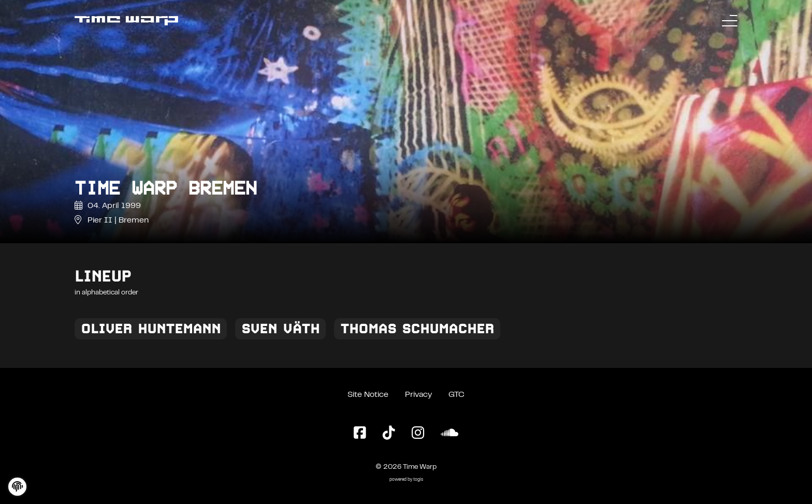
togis (418, 480)
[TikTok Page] (389, 434)
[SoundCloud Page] (450, 434)
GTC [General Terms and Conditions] (456, 395)
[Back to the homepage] (126, 21)
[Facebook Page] (360, 434)
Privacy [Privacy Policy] (418, 395)
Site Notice (368, 395)
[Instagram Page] (418, 434)
